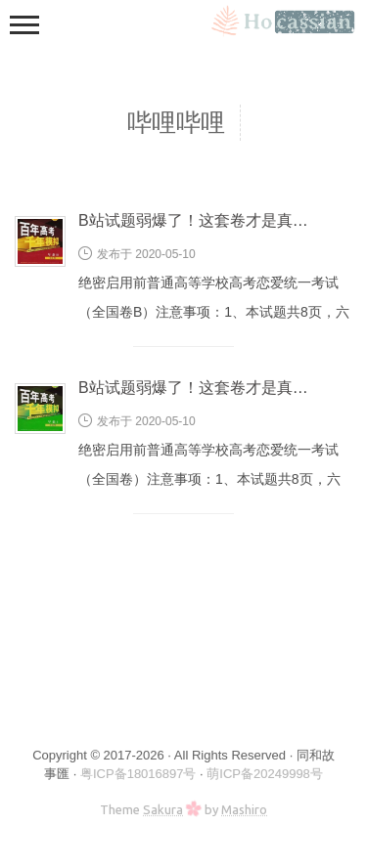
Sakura (163, 809)
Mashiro (244, 809)
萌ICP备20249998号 (265, 774)
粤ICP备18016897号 (138, 774)
